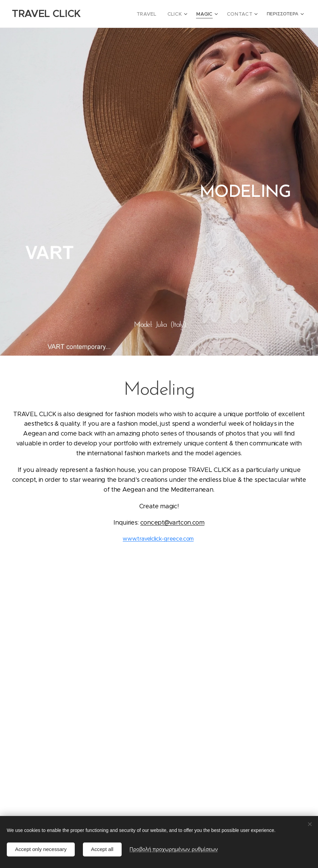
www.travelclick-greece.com (158, 539)
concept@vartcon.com (172, 523)
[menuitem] (162, 14)
